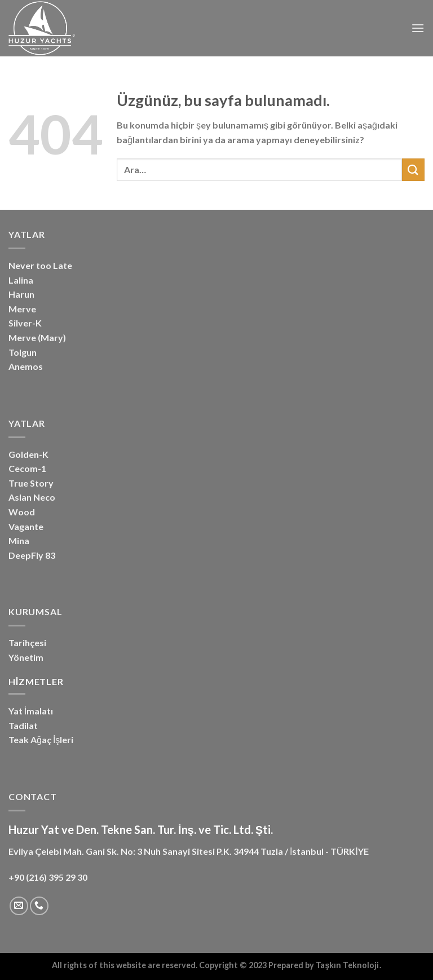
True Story (31, 483)
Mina (19, 540)
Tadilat (23, 725)
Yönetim (26, 657)
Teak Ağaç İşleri (41, 740)
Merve (22, 309)
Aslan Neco (32, 497)
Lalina (21, 280)
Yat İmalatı (31, 711)
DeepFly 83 (32, 555)
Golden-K (28, 454)
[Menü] (418, 28)
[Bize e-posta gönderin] (19, 906)
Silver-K (25, 323)
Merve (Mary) (37, 337)
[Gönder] (413, 169)
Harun (21, 294)
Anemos (26, 366)
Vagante (26, 526)
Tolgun (23, 352)
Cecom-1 (27, 468)
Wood (22, 512)
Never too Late (40, 265)
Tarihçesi (27, 643)
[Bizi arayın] (39, 906)
